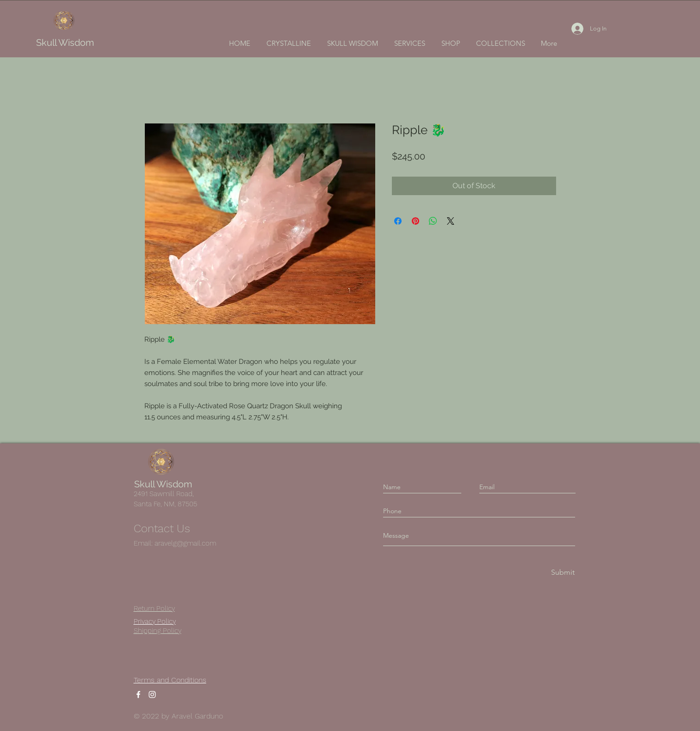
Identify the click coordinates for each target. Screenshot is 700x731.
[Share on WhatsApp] (433, 221)
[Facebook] (138, 694)
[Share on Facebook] (398, 221)
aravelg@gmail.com (185, 543)
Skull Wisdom (65, 43)
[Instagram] (152, 694)
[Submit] (562, 573)
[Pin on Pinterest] (415, 221)
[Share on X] (451, 221)
